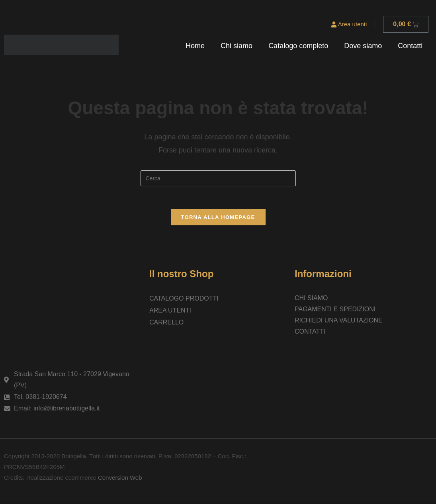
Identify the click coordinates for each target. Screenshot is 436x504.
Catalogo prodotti (184, 300)
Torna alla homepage (218, 218)
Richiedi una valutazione (339, 321)
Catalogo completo (298, 46)
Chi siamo (237, 46)
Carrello (166, 323)
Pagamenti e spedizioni (335, 310)
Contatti (410, 46)
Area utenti (349, 24)
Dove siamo (363, 46)
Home (195, 46)
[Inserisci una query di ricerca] (218, 178)
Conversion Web (119, 479)
